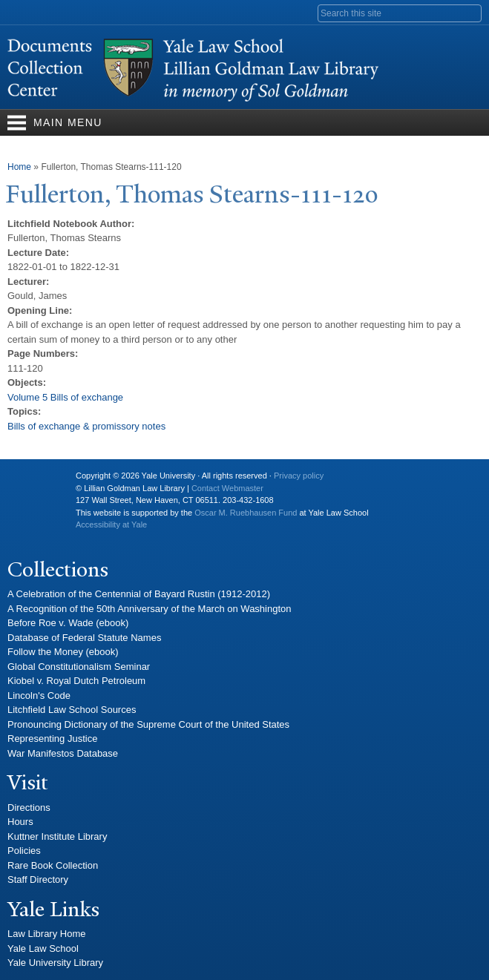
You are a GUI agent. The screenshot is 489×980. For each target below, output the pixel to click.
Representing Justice (52, 739)
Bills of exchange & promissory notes (86, 426)
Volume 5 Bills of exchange (65, 397)
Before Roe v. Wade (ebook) (68, 623)
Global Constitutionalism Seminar (79, 667)
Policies (24, 851)
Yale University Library (55, 963)
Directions (29, 808)
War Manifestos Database (63, 753)
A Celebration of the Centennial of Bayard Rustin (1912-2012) (139, 594)
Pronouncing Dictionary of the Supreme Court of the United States (148, 724)
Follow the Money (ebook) (63, 652)
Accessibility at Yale (111, 524)
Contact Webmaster (227, 488)
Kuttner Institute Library (57, 836)
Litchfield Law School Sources (72, 710)
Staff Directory (38, 879)
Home (19, 167)
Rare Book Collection (53, 865)
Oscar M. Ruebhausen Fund (246, 513)
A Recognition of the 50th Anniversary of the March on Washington (150, 609)
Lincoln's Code (39, 695)
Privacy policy (299, 476)
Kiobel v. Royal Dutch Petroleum (76, 681)
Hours (20, 822)
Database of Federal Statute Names (84, 638)
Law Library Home (47, 934)
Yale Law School (43, 948)
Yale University (30, 481)
